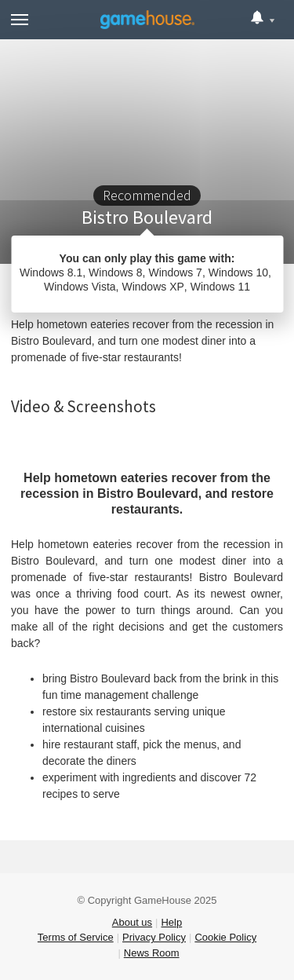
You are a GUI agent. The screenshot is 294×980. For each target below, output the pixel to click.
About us (132, 922)
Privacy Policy (154, 937)
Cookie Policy (225, 937)
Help (171, 922)
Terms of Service (76, 937)
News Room (152, 953)
